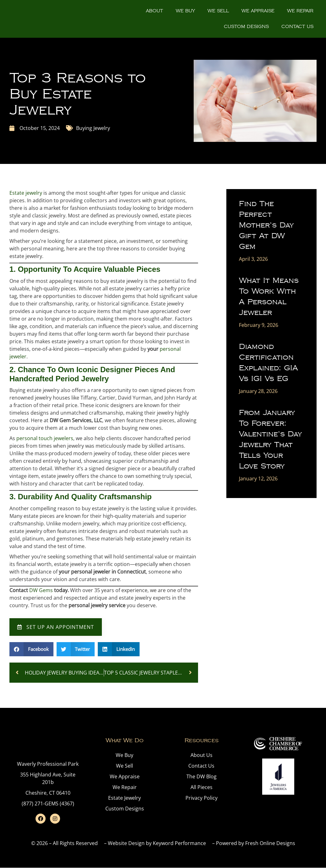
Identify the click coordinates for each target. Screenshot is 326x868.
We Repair (300, 11)
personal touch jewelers (45, 438)
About (155, 11)
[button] (31, 649)
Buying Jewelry (93, 128)
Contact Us (297, 27)
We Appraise (258, 11)
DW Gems (41, 590)
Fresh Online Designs (270, 843)
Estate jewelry (26, 193)
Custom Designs (246, 27)
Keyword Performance (179, 843)
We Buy (185, 11)
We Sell (218, 11)
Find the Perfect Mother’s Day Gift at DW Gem (266, 225)
